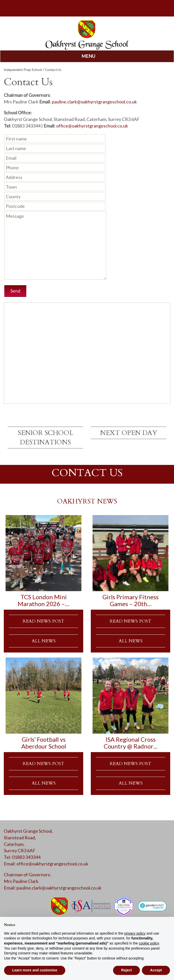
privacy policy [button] (135, 933)
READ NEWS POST (43, 621)
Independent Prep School (23, 70)
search (29, 8)
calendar (145, 8)
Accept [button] (156, 970)
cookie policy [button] (149, 943)
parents (87, 8)
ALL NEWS (44, 641)
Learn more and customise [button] (35, 970)
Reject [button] (126, 970)
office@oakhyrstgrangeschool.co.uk (92, 126)
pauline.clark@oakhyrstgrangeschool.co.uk (94, 102)
